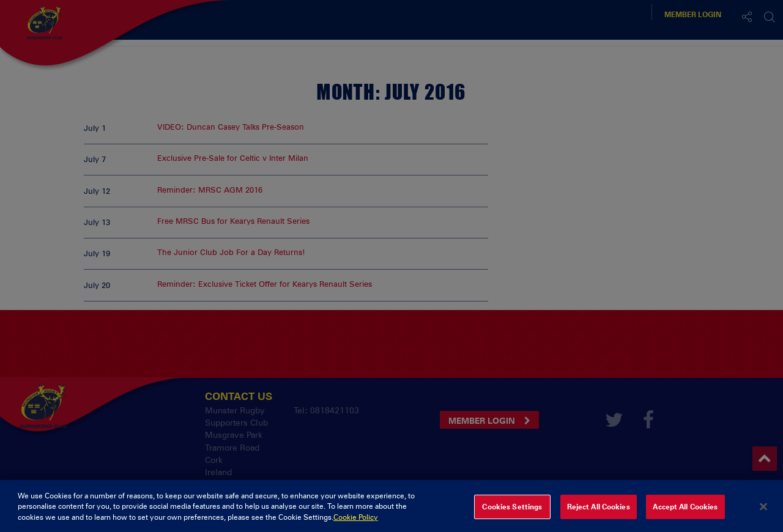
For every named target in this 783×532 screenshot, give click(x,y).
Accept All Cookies (685, 512)
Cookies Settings (512, 512)
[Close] (763, 512)
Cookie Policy (356, 522)
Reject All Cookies (599, 512)
